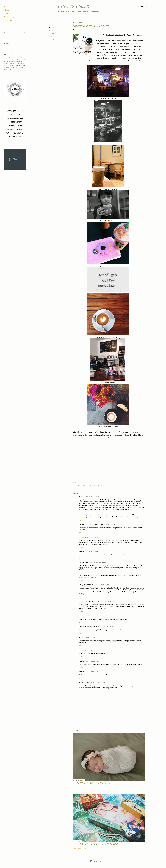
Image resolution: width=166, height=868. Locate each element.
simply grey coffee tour (58, 39)
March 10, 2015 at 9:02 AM (93, 661)
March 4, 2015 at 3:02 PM (96, 497)
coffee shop (54, 33)
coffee (52, 31)
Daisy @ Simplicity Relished (89, 627)
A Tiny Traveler (73, 6)
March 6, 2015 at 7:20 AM (98, 616)
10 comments (82, 848)
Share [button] (51, 22)
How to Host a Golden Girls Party (96, 844)
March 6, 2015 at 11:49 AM (108, 627)
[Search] (144, 6)
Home (7, 7)
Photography (9, 17)
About (7, 10)
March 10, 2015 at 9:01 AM (93, 638)
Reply (81, 520)
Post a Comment (83, 787)
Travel (6, 13)
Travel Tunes (9, 20)
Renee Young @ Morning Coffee (91, 524)
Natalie (81, 537)
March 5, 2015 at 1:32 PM (103, 585)
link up (52, 36)
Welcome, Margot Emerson (91, 783)
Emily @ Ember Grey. (87, 585)
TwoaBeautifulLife (86, 563)
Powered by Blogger (98, 861)
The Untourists (84, 616)
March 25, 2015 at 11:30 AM (98, 683)
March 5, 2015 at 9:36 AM (92, 537)
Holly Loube (83, 497)
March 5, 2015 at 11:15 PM (107, 601)
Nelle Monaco (84, 683)
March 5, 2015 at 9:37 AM (92, 552)
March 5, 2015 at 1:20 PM (101, 563)
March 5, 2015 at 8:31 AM (111, 525)
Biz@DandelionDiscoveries (89, 601)
